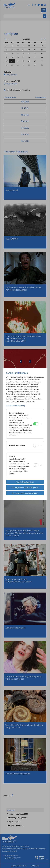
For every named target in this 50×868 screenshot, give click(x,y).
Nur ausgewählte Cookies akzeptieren (25, 487)
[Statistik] (36, 465)
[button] (40, 424)
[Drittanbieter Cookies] (36, 446)
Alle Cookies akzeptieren (25, 482)
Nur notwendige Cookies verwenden (25, 493)
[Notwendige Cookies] (36, 424)
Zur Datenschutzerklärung (16, 406)
